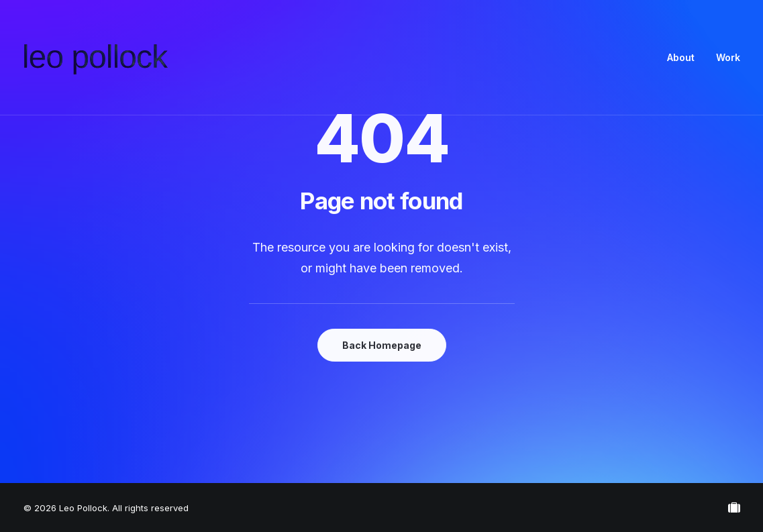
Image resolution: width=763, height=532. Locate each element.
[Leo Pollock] (96, 58)
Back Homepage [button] (382, 345)
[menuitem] (685, 58)
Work (728, 57)
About (681, 57)
